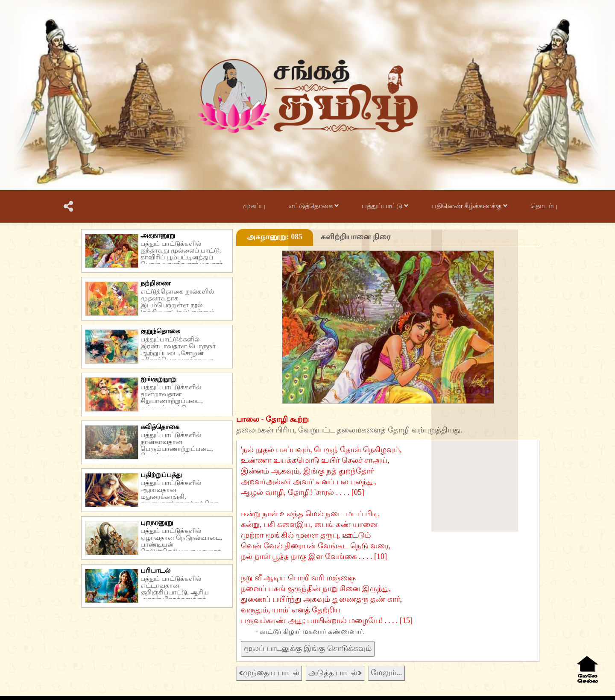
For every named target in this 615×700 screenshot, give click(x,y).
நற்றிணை (155, 283)
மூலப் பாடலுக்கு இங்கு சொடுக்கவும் (308, 648)
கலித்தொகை (160, 427)
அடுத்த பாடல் (335, 673)
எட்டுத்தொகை (313, 206)
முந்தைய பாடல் (269, 673)
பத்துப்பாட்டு (385, 206)
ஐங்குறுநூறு (158, 379)
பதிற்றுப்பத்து (161, 475)
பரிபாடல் (155, 570)
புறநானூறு (157, 522)
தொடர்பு (544, 206)
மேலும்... (387, 673)
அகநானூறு (158, 235)
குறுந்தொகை (160, 331)
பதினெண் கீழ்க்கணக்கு (469, 206)
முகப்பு (254, 206)
